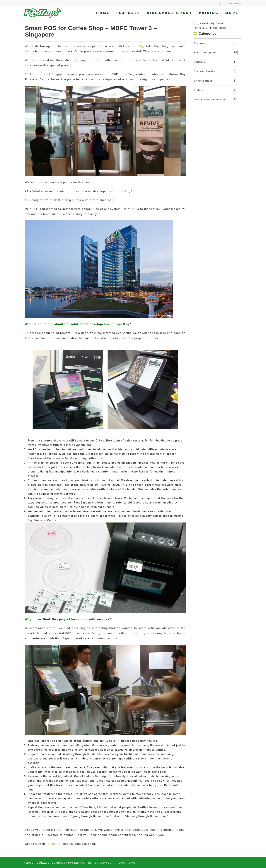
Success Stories (204, 71)
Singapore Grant (170, 13)
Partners (199, 62)
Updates (199, 90)
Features (128, 13)
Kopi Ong (138, 46)
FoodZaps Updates (206, 53)
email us (54, 844)
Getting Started (233, 3)
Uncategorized (203, 81)
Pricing (209, 13)
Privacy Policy (125, 863)
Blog (220, 3)
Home (103, 13)
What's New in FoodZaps (210, 100)
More (232, 13)
